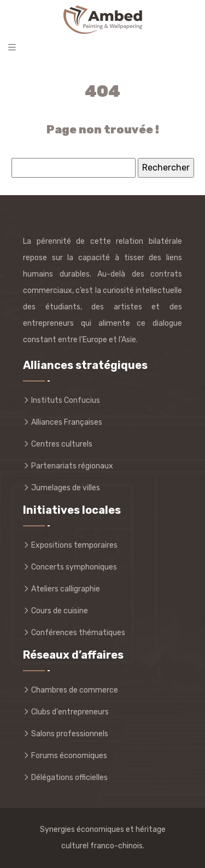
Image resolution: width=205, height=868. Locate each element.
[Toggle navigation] (12, 47)
